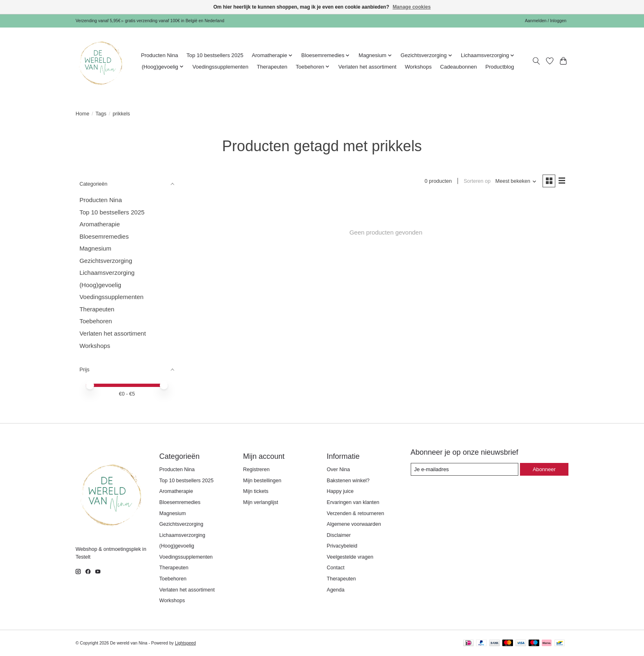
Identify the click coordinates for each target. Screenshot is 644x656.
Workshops (418, 67)
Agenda (336, 590)
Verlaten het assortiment (367, 67)
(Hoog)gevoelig (100, 285)
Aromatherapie (99, 224)
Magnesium (95, 248)
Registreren (256, 470)
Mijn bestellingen (262, 481)
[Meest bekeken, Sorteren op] (516, 181)
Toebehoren (95, 321)
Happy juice (340, 491)
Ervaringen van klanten (353, 502)
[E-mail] (465, 469)
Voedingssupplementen (220, 67)
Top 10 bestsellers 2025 (215, 55)
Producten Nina (159, 55)
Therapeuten (272, 67)
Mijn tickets (256, 491)
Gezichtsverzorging (106, 261)
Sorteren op (477, 181)
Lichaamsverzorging (107, 273)
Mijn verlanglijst (261, 502)
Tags (101, 114)
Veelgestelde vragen (350, 557)
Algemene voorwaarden (354, 524)
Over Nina (338, 470)
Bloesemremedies (104, 236)
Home (82, 114)
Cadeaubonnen (458, 67)
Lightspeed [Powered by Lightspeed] (185, 643)
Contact (336, 568)
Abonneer (544, 469)
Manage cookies (412, 7)
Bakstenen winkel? (348, 481)
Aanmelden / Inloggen (546, 21)
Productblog (500, 67)
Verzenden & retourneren (356, 513)
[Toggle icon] (536, 61)
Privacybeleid (342, 546)
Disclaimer (339, 535)
